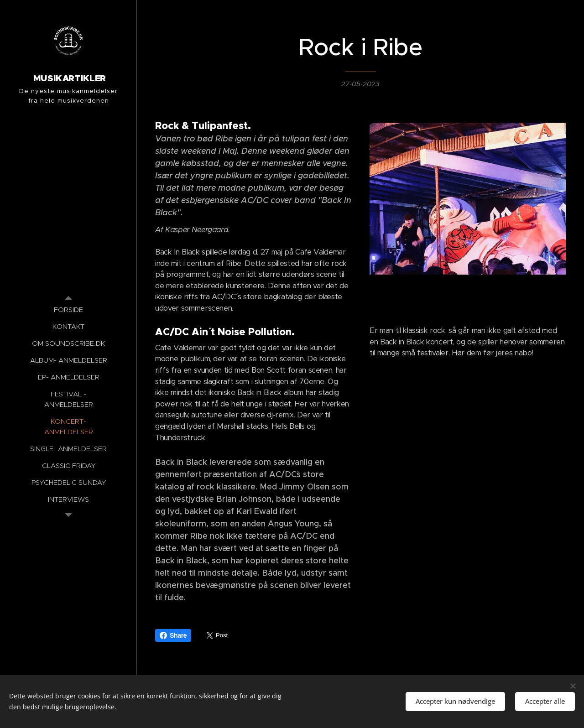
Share (173, 635)
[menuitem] (68, 309)
